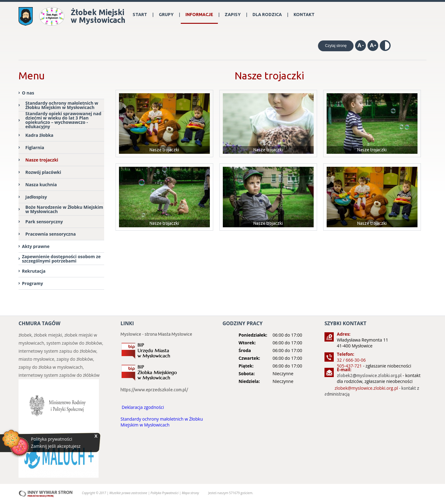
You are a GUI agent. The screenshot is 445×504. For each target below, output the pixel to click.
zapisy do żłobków (75, 359)
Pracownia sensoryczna (51, 234)
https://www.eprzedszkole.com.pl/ (154, 390)
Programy (32, 283)
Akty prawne (36, 246)
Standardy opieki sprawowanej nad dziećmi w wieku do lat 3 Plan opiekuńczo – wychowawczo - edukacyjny (63, 120)
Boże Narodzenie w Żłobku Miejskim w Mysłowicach (64, 209)
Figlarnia (35, 147)
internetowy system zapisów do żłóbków (59, 375)
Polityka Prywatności (165, 493)
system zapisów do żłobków (74, 343)
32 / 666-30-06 (351, 360)
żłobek (25, 335)
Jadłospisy (36, 197)
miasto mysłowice (36, 359)
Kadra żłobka (39, 135)
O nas (28, 93)
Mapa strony (190, 493)
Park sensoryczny (44, 222)
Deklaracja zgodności (143, 407)
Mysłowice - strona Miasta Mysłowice (156, 334)
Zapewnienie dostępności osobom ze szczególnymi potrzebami (61, 259)
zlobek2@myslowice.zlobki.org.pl (369, 376)
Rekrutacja (34, 271)
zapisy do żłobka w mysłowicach (51, 367)
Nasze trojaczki (42, 160)
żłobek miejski (48, 335)
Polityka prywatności (52, 439)
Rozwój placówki (43, 172)
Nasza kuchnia (41, 185)
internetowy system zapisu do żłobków (57, 351)
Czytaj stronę (336, 46)
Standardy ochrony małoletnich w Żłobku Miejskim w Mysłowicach (62, 105)
